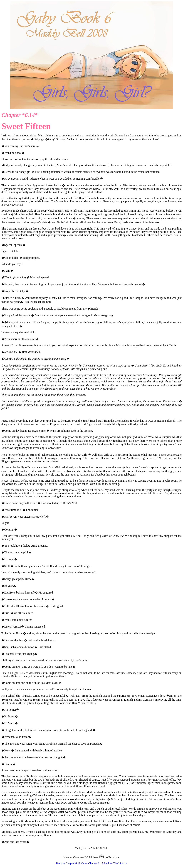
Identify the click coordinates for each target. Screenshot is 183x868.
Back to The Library (115, 863)
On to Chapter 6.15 (92, 863)
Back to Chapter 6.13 (68, 863)
